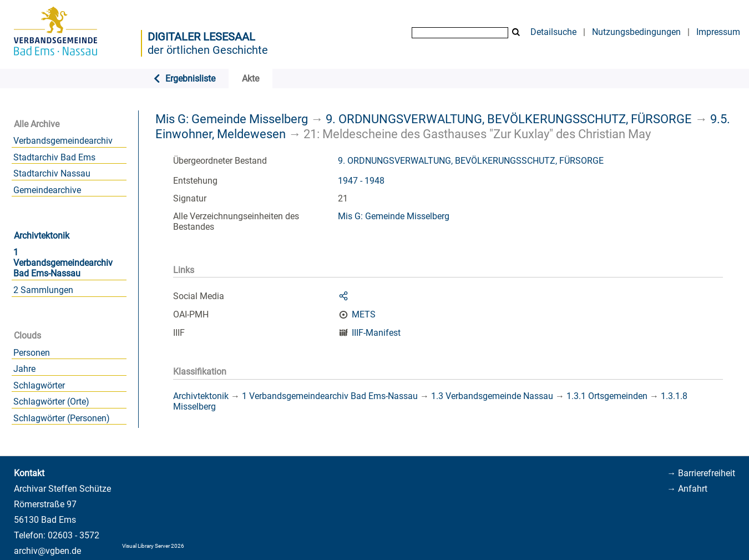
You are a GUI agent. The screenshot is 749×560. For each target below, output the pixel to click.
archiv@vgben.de (47, 551)
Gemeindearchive (47, 190)
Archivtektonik (42, 236)
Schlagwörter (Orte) (51, 402)
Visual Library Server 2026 (153, 546)
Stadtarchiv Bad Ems (54, 157)
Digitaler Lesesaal (201, 37)
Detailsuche (553, 32)
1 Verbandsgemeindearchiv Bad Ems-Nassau (63, 263)
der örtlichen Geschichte (208, 50)
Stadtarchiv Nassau (52, 173)
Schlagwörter (39, 385)
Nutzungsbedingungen (636, 32)
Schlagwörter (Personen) (62, 418)
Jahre (24, 369)
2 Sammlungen (43, 290)
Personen (32, 353)
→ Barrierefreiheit (701, 473)
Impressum (718, 32)
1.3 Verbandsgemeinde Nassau (492, 396)
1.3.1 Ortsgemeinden (607, 396)
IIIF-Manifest (376, 333)
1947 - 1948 (361, 181)
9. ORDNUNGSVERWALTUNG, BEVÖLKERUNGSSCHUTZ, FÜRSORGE (509, 119)
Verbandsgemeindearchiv (63, 141)
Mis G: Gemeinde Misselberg (232, 119)
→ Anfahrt (687, 489)
